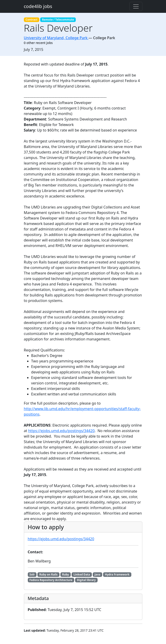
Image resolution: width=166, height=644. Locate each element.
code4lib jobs (38, 6)
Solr (32, 574)
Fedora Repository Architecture (51, 580)
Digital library (86, 580)
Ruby (66, 574)
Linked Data (82, 574)
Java (97, 574)
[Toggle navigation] (136, 6)
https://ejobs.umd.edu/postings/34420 (61, 431)
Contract (31, 20)
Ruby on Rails (48, 574)
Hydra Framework (117, 574)
